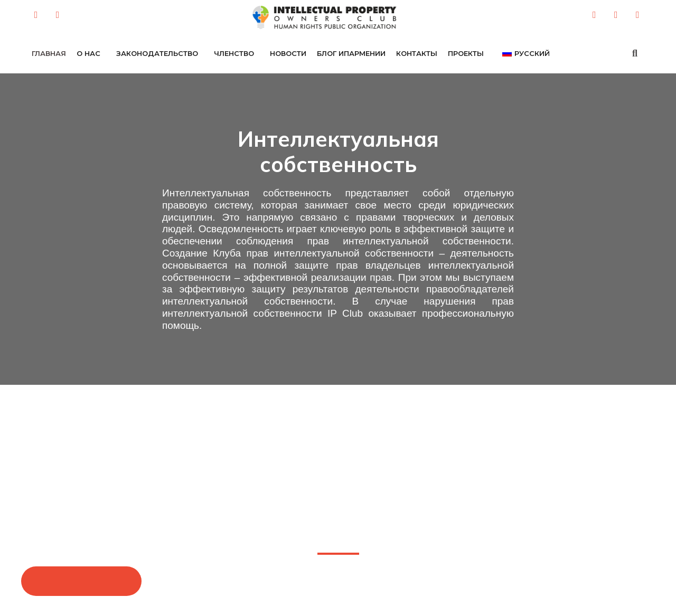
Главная (49, 53)
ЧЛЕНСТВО (234, 53)
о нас (88, 53)
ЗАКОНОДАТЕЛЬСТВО (157, 53)
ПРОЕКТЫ (466, 53)
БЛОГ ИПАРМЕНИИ (351, 53)
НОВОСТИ (288, 53)
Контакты (417, 53)
